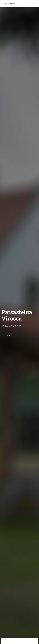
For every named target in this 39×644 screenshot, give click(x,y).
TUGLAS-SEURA (8, 4)
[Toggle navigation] (35, 4)
